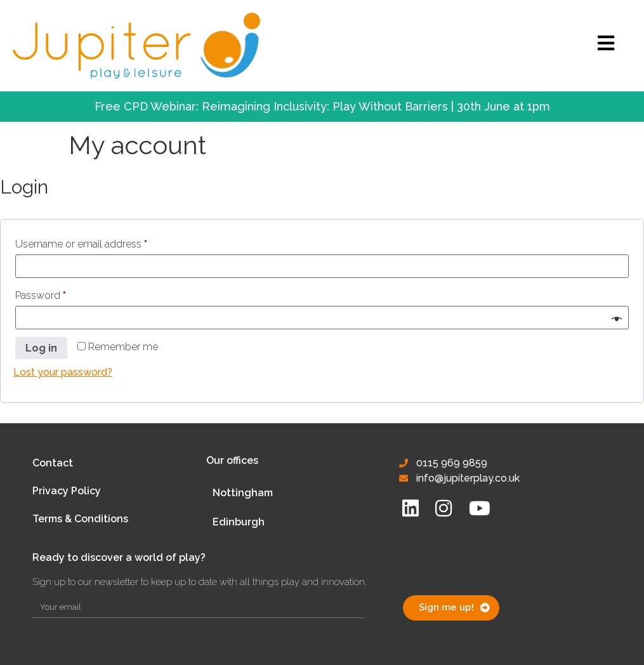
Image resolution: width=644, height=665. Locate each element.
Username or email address (102, 242)
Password (61, 293)
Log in (41, 348)
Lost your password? (63, 372)
